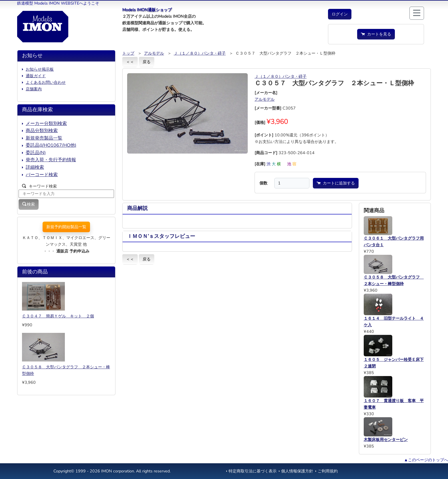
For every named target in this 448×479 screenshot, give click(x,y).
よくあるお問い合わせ (46, 82)
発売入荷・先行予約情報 (51, 160)
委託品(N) (36, 153)
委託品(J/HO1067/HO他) (51, 145)
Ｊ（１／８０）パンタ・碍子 (200, 53)
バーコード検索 (42, 175)
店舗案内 (34, 89)
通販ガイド (36, 76)
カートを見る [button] (376, 34)
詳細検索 (35, 167)
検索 (29, 204)
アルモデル (154, 53)
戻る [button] (147, 62)
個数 (263, 183)
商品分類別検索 (42, 131)
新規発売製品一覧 (44, 138)
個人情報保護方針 (297, 471)
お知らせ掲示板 (40, 69)
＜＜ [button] (130, 62)
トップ (128, 53)
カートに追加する (336, 183)
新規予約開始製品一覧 (66, 227)
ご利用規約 (328, 471)
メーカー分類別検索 (46, 124)
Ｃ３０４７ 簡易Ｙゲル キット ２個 (58, 316)
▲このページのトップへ (426, 460)
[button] (340, 14)
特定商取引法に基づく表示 (253, 471)
